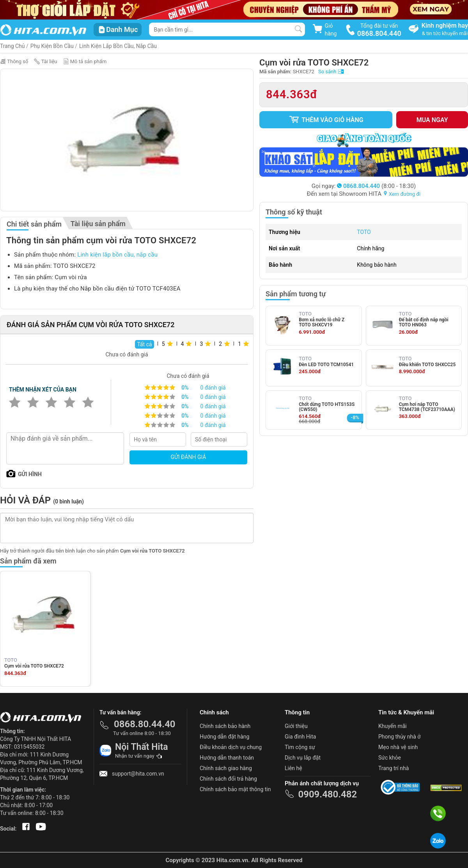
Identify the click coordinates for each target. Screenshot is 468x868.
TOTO (364, 232)
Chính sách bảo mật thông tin (235, 789)
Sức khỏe (390, 758)
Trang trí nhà (394, 768)
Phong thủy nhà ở (399, 737)
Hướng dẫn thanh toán (227, 758)
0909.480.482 (327, 794)
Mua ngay (432, 120)
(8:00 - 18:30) (376, 186)
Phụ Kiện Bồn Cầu (52, 46)
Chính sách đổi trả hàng (228, 779)
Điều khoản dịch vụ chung (231, 747)
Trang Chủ (12, 46)
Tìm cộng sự (300, 747)
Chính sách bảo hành (225, 726)
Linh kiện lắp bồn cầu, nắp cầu (118, 46)
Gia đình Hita (300, 737)
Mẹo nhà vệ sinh (398, 747)
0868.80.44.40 (145, 724)
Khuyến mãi (393, 726)
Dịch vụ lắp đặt (303, 758)
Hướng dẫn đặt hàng (224, 737)
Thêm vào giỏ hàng (326, 120)
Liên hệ (293, 768)
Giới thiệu (296, 726)
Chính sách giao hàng (226, 768)
